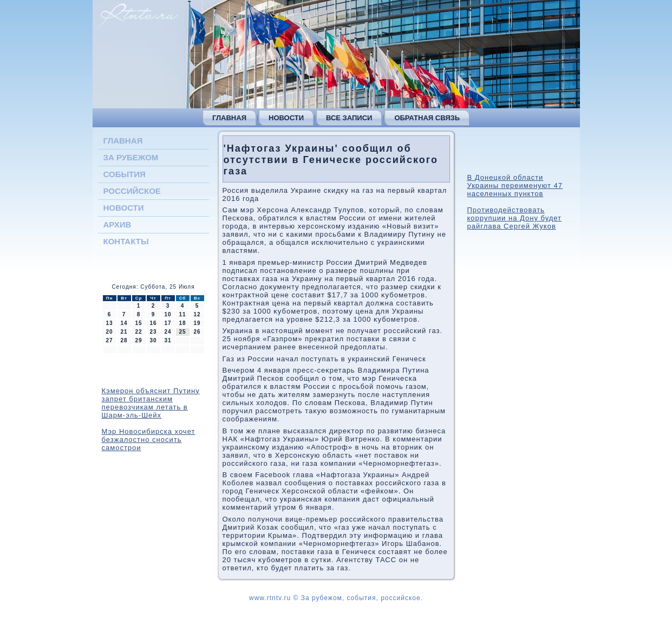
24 (168, 332)
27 (109, 340)
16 (153, 323)
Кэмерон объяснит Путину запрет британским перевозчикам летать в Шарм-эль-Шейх (151, 403)
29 (138, 340)
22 (138, 332)
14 (124, 323)
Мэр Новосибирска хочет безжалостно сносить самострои (149, 440)
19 (197, 323)
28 (124, 340)
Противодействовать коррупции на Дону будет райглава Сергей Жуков (515, 218)
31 (168, 340)
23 (153, 332)
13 (109, 323)
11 (182, 314)
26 (197, 332)
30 (153, 340)
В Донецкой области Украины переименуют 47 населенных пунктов (515, 186)
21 (124, 332)
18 (182, 323)
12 (197, 314)
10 (168, 314)
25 (182, 332)
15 (138, 323)
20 (109, 332)
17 (168, 323)
